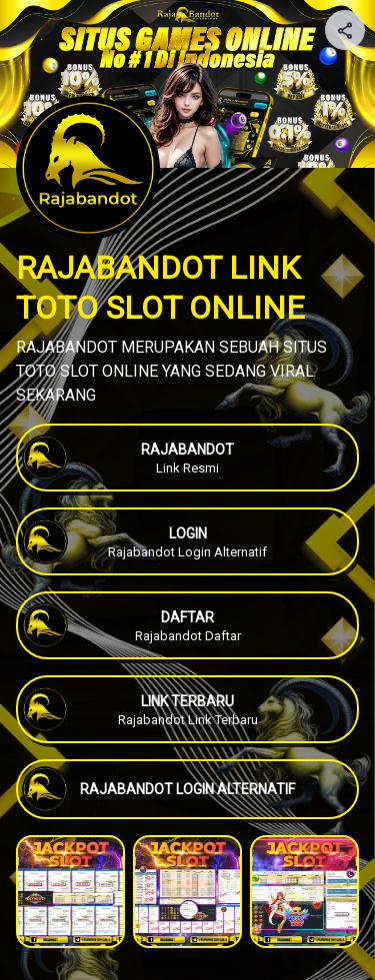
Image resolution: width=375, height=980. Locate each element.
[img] (346, 36)
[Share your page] (345, 30)
